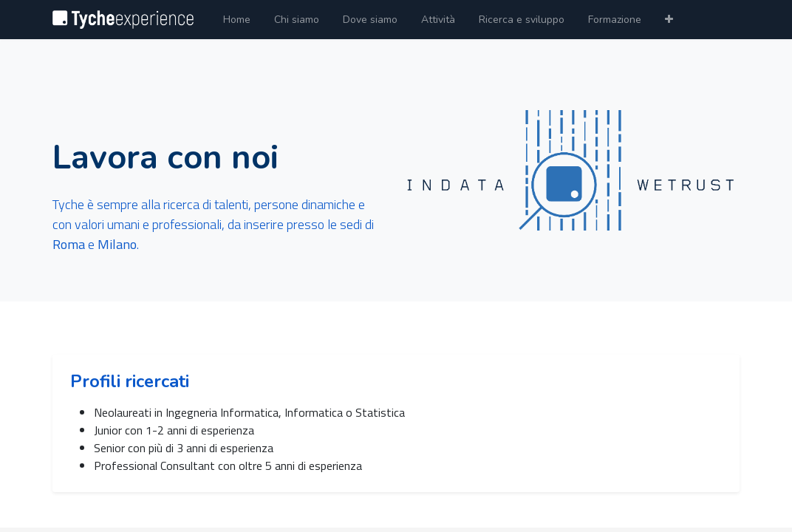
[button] (669, 20)
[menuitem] (237, 20)
